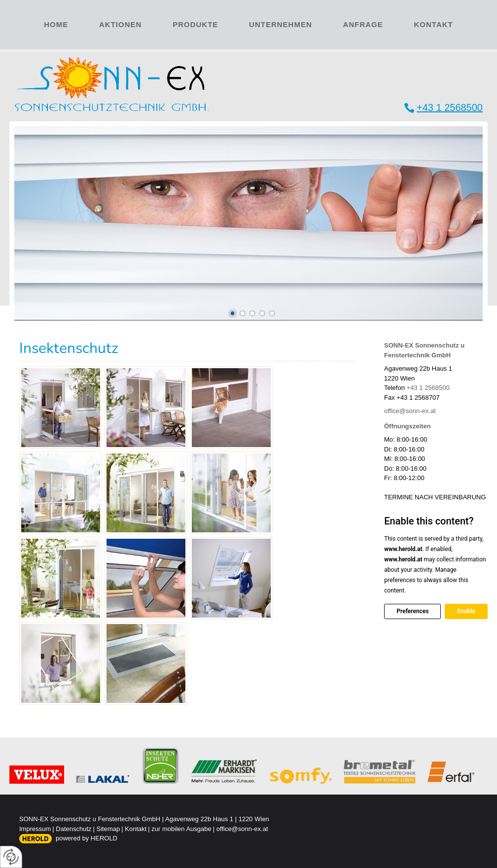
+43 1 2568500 (450, 107)
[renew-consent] (11, 857)
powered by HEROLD (87, 838)
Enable (466, 611)
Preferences (412, 611)
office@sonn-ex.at (410, 411)
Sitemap (108, 829)
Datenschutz (73, 829)
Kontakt (434, 24)
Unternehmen (281, 24)
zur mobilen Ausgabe (181, 829)
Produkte (195, 24)
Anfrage (363, 24)
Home (56, 24)
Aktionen (120, 24)
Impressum (35, 829)
